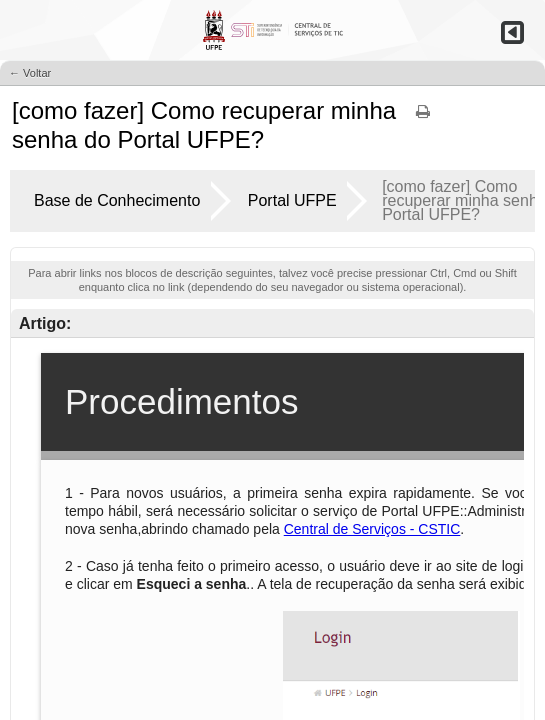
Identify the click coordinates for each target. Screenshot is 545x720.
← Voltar (30, 73)
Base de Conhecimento (117, 200)
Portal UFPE (292, 200)
